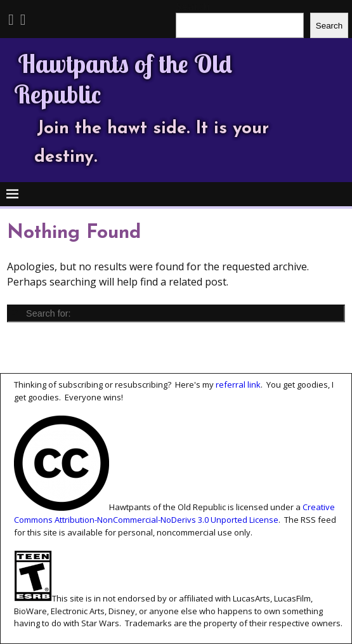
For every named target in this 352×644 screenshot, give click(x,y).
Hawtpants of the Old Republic (123, 79)
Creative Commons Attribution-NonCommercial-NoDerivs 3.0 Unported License (174, 514)
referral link (238, 384)
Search (329, 26)
